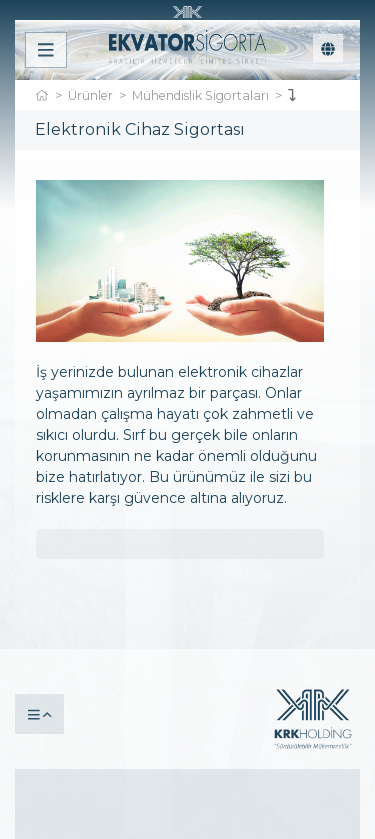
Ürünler (90, 95)
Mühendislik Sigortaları (200, 95)
